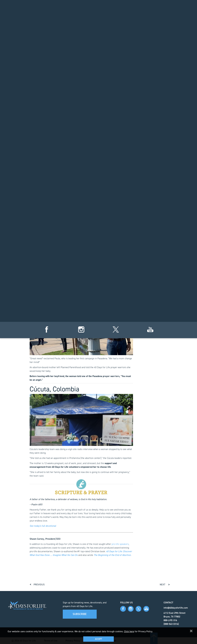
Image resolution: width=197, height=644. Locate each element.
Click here (129, 631)
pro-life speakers (120, 544)
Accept (98, 639)
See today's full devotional (43, 526)
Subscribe (80, 614)
